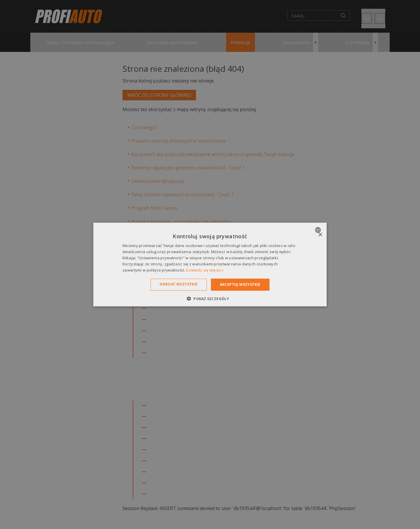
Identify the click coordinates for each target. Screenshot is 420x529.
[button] (210, 298)
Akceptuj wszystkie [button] (240, 284)
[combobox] (319, 230)
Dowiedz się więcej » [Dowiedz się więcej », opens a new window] (205, 270)
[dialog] (210, 265)
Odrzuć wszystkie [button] (178, 284)
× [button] (320, 235)
